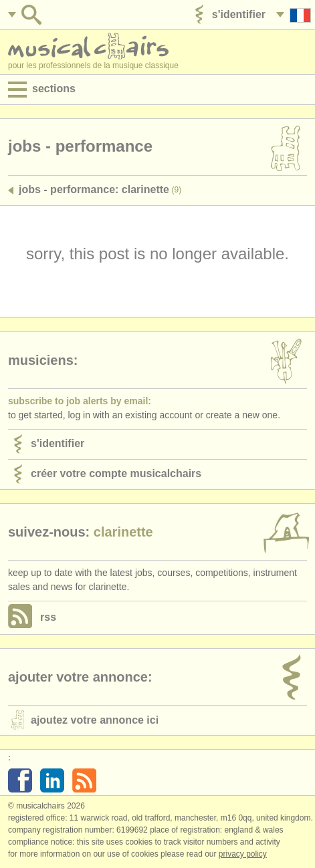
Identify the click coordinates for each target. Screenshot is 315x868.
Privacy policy (243, 854)
